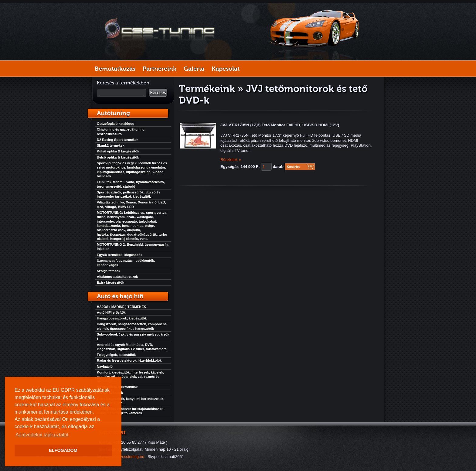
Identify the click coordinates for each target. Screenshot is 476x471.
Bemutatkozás (115, 69)
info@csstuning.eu (128, 457)
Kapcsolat (226, 69)
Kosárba (293, 167)
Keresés (158, 93)
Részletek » (231, 160)
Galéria (194, 69)
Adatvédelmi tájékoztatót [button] (42, 435)
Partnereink (160, 69)
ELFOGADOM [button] (63, 450)
